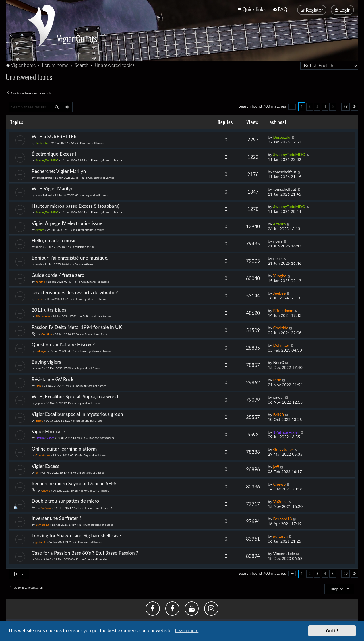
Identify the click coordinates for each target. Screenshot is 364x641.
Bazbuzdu (42, 142)
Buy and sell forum (92, 142)
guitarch (41, 541)
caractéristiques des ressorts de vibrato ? (75, 292)
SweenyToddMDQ (47, 160)
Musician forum (85, 246)
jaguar (39, 402)
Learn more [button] (187, 631)
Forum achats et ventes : (100, 177)
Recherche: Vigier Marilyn (59, 171)
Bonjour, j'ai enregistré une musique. (70, 257)
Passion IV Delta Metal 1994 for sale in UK (77, 327)
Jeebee (40, 298)
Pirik (38, 385)
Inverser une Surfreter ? (56, 518)
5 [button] (333, 106)
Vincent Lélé (43, 559)
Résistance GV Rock (53, 379)
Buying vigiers (46, 361)
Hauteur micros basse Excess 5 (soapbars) (76, 205)
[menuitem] (280, 9)
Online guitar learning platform (64, 448)
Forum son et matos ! (97, 490)
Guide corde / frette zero (58, 275)
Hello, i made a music (54, 240)
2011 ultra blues (49, 309)
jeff (37, 472)
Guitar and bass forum (90, 229)
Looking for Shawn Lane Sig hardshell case (76, 535)
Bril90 (39, 420)
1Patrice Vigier (45, 437)
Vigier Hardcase (48, 431)
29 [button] (346, 106)
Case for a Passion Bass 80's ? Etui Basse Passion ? (85, 552)
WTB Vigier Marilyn (52, 188)
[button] (292, 106)
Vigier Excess (45, 466)
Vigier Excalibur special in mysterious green (77, 413)
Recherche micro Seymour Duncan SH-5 (74, 483)
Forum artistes (84, 264)
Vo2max (46, 507)
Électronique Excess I (54, 153)
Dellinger (41, 350)
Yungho (40, 281)
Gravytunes (43, 455)
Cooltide (47, 334)
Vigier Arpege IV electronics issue (67, 223)
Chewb (46, 490)
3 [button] (317, 106)
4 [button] (325, 106)
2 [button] (310, 106)
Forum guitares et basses (107, 160)
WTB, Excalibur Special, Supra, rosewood (75, 396)
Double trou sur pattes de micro (65, 500)
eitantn (40, 229)
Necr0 (39, 368)
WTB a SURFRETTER (54, 136)
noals (39, 246)
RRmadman (43, 316)
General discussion (96, 559)
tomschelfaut (44, 177)
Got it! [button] (332, 631)
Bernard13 (42, 524)
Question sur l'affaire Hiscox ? (63, 344)
